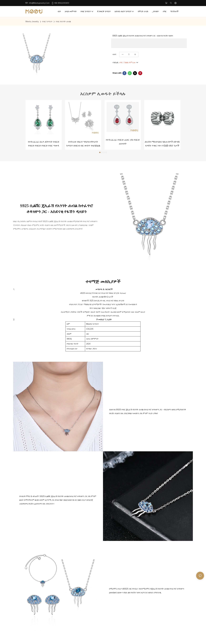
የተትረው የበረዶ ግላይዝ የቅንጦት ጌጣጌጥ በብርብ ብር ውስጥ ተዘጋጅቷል (83, 144)
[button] (100, 152)
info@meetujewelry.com (39, 3)
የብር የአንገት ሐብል (63, 22)
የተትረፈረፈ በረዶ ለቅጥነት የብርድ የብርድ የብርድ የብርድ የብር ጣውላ (44, 144)
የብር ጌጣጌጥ (47, 22)
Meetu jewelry (32, 22)
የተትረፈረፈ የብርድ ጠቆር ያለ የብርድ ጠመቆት (123, 142)
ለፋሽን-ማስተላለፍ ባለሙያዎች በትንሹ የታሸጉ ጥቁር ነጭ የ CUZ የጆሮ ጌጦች (162, 144)
